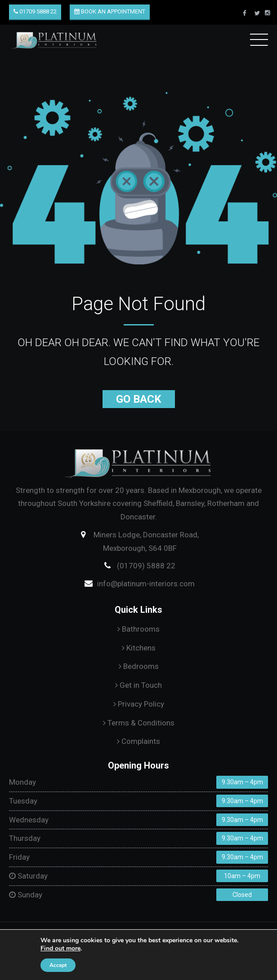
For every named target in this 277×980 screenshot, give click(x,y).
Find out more (60, 948)
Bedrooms (139, 666)
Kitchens (139, 648)
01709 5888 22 (35, 11)
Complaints (138, 741)
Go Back (139, 399)
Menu (259, 38)
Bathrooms (138, 629)
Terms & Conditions (139, 723)
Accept (58, 965)
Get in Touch (138, 685)
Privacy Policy (139, 704)
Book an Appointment (110, 11)
